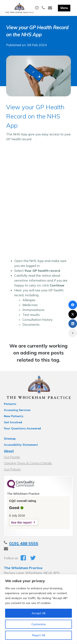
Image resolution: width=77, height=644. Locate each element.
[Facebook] (73, 305)
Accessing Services (17, 410)
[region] (38, 609)
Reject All (39, 635)
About (9, 451)
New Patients (14, 416)
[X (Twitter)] (73, 314)
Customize (39, 624)
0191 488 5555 (24, 543)
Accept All (38, 613)
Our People (12, 457)
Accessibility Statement (21, 445)
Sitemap (10, 439)
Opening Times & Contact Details (28, 463)
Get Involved (13, 422)
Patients (10, 404)
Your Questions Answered (22, 428)
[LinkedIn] (73, 324)
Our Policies (12, 469)
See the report (21, 522)
